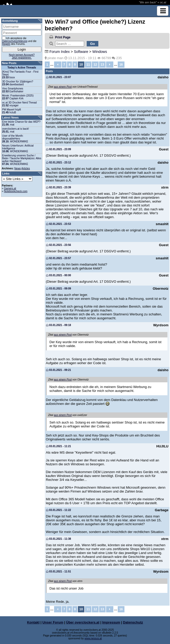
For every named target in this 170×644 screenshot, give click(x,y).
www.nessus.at (93, 638)
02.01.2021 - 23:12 (58, 162)
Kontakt (33, 622)
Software (81, 52)
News (17, 168)
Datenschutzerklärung (15, 41)
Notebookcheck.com (16, 191)
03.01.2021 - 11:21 (58, 446)
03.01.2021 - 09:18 (58, 325)
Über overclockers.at (83, 622)
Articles (26, 168)
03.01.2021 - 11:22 (58, 510)
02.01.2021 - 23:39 (58, 187)
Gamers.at (10, 188)
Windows (100, 52)
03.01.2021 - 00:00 (58, 275)
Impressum (111, 622)
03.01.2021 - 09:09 (58, 289)
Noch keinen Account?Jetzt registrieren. (22, 56)
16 (121, 65)
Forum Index (60, 52)
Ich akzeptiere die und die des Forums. (19, 41)
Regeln (6, 44)
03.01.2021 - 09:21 (58, 370)
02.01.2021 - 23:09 (58, 149)
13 (102, 65)
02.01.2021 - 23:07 (58, 77)
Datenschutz (133, 622)
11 (88, 65)
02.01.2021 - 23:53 (58, 224)
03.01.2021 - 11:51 (58, 572)
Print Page (63, 37)
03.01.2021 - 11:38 (58, 539)
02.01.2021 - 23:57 (58, 258)
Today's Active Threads (22, 68)
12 (95, 65)
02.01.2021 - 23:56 (58, 245)
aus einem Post (63, 87)
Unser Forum (53, 622)
